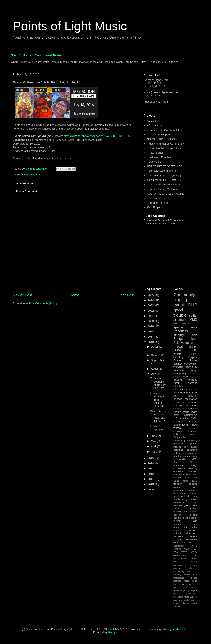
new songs (186, 587)
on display (191, 527)
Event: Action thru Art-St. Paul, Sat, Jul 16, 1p (158, 416)
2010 (151, 484)
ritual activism (191, 597)
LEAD (194, 549)
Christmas (192, 543)
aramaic (193, 428)
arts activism (185, 396)
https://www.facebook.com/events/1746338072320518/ (96, 136)
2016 (151, 342)
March (155, 452)
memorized (179, 524)
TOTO (184, 552)
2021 (151, 316)
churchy (178, 512)
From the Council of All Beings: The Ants (158, 383)
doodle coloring (182, 518)
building (193, 508)
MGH (194, 418)
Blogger (113, 632)
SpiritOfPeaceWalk (185, 364)
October (156, 355)
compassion (191, 512)
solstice (178, 539)
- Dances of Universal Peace (164, 185)
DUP (25, 174)
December (157, 347)
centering (192, 440)
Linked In (164, 102)
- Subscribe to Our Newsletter (165, 130)
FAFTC (194, 546)
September (158, 360)
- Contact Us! (155, 125)
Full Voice (181, 343)
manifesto (193, 584)
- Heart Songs (155, 153)
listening (193, 431)
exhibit (177, 521)
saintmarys (191, 415)
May (154, 441)
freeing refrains (185, 380)
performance (190, 533)
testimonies (191, 539)
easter (194, 518)
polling (186, 591)
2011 (151, 479)
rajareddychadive (178, 629)
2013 (151, 468)
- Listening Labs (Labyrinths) (164, 176)
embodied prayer (185, 443)
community (181, 323)
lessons (183, 584)
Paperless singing (181, 333)
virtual (193, 347)
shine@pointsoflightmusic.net (161, 92)
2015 (151, 458)
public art (179, 453)
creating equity (182, 575)
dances (178, 399)
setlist (193, 316)
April (154, 446)
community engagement (181, 375)
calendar (179, 422)
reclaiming (192, 474)
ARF (195, 505)
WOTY (194, 552)
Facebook (149, 102)
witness (185, 603)
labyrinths (35, 174)
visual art (179, 542)
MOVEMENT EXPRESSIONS (165, 180)
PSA (176, 552)
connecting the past (185, 571)
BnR (195, 393)
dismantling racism (185, 389)
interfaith (193, 471)
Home (74, 295)
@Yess (187, 505)
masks (177, 587)
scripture (178, 600)
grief (194, 343)
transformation (182, 393)
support (187, 456)
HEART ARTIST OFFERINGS (165, 166)
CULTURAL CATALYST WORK (165, 194)
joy (186, 447)
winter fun (179, 402)
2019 (151, 326)
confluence (192, 568)
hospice (193, 357)
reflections (178, 597)
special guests (185, 327)
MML (195, 459)
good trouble (180, 313)
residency (179, 502)
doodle (194, 515)
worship (178, 367)
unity (195, 456)
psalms (177, 594)
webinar (178, 505)
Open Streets (185, 462)
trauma (188, 478)
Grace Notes (185, 360)
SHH (194, 350)
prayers (194, 591)
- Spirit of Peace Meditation (163, 189)
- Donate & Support (158, 135)
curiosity (178, 431)
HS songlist (181, 418)
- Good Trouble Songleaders (164, 148)
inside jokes (190, 581)
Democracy (179, 546)
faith (195, 521)
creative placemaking (185, 423)
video (194, 502)
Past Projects (155, 207)
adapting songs (185, 465)
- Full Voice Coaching (160, 157)
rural (176, 383)
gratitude (179, 409)
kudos (176, 584)
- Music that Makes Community (165, 144)
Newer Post (22, 295)
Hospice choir (181, 549)
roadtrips (193, 536)
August (156, 369)
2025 (151, 295)
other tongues (185, 530)
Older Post (125, 295)
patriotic (178, 533)
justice (188, 496)
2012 (151, 474)
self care (178, 478)
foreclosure (179, 578)
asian (185, 481)
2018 (151, 332)
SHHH (193, 354)
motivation (179, 474)
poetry (184, 499)
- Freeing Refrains (158, 203)
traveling (179, 370)
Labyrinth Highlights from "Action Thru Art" (158, 400)
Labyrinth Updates (157, 428)
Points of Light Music (70, 26)
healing (177, 447)
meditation (191, 399)
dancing (178, 357)
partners (192, 409)
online (177, 434)
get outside (191, 405)
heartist (177, 581)
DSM (177, 350)
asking (177, 555)
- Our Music (154, 162)
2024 (151, 300)
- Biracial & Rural (157, 198)
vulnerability (180, 459)
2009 (151, 489)
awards (185, 555)
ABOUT (152, 121)
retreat (178, 347)
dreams (193, 490)
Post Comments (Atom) (43, 303)
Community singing (184, 297)
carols (184, 559)
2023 (151, 305)
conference (179, 468)
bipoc (193, 339)
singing (179, 320)
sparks (186, 600)
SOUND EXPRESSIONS (162, 139)
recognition (192, 594)
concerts (178, 515)
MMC (193, 320)
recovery (178, 536)
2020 (151, 321)
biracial (178, 354)
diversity (193, 468)
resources (192, 434)
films (195, 575)
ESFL (176, 508)
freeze (194, 578)
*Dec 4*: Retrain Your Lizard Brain (36, 55)
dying (176, 493)
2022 (151, 311)
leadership (192, 450)
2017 (151, 337)
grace (185, 493)
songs (194, 370)
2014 (151, 463)
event (179, 305)
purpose (193, 499)
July (154, 374)
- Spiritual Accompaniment (162, 171)
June (154, 436)
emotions (178, 471)
